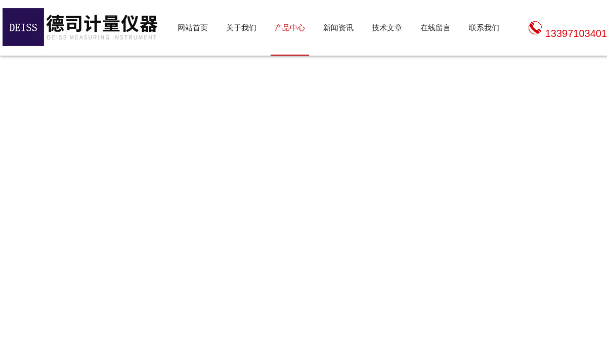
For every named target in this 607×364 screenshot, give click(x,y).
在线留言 (436, 28)
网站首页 (193, 28)
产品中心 (290, 28)
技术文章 (387, 28)
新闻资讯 (338, 28)
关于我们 (241, 28)
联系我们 (484, 28)
